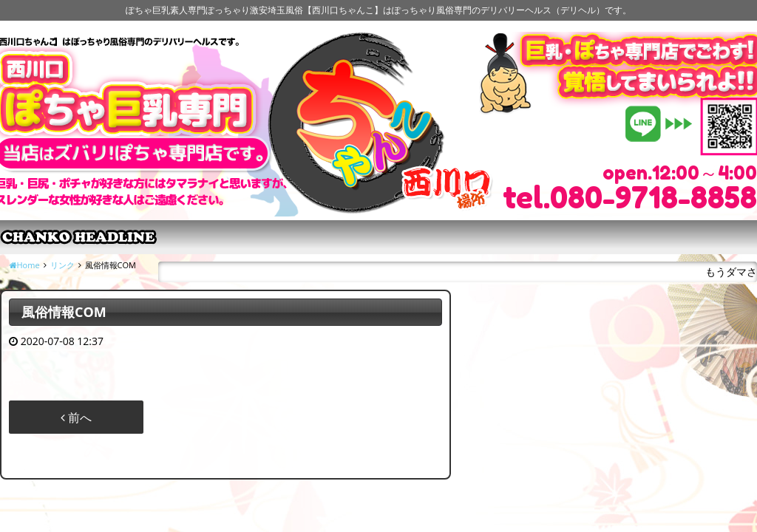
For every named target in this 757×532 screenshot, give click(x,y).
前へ (76, 417)
